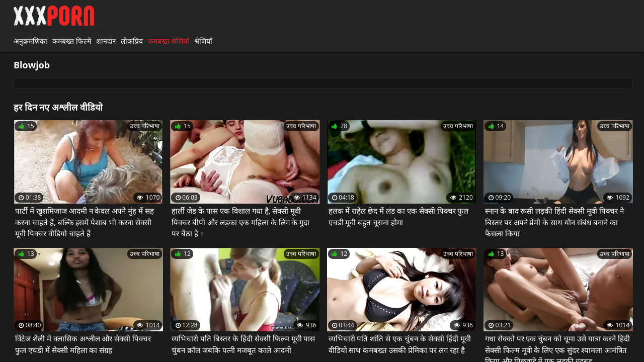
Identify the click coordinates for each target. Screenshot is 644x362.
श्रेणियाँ (203, 41)
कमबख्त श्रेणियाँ (169, 41)
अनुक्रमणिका (30, 41)
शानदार (106, 41)
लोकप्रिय (132, 41)
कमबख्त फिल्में (72, 41)
